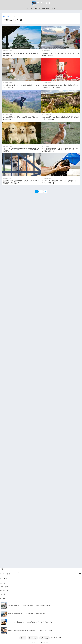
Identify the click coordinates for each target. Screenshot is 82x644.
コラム (54, 8)
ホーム (23, 638)
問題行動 (37, 8)
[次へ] (45, 192)
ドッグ (3, 583)
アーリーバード (41, 3)
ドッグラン (4, 590)
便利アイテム (46, 8)
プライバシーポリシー (57, 638)
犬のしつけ (30, 8)
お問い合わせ (44, 638)
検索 (80, 574)
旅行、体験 (4, 587)
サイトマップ (33, 638)
